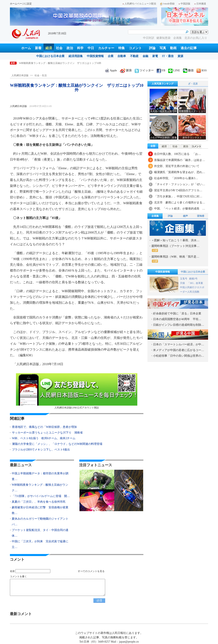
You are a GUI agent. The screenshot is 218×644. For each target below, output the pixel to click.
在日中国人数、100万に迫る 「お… (177, 154)
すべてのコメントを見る (91, 571)
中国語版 (184, 4)
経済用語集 (76, 56)
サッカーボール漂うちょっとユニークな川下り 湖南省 (47, 433)
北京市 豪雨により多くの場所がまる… (180, 203)
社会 (59, 48)
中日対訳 (149, 38)
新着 (38, 48)
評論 (152, 48)
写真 (163, 48)
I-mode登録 (167, 4)
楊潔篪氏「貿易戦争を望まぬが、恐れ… (180, 172)
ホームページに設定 (21, 4)
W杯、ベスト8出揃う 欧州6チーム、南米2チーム (44, 438)
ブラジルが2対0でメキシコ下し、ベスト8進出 (41, 450)
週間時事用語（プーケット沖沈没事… (175, 248)
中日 (91, 48)
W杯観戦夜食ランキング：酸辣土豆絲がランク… (40, 488)
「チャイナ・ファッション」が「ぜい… (180, 184)
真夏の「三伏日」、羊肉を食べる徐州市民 (39, 502)
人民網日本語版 (20, 75)
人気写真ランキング (163, 84)
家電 (155, 56)
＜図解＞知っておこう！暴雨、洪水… (175, 240)
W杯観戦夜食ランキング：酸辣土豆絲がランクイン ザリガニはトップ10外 (60, 63)
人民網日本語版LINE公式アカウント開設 (77, 391)
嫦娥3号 (193, 279)
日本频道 (200, 4)
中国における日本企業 (50, 56)
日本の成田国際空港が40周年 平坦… (177, 319)
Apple (111, 70)
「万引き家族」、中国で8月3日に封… (178, 196)
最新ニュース (21, 465)
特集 (122, 48)
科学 (80, 48)
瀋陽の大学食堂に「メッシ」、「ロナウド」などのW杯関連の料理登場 (57, 444)
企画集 (178, 38)
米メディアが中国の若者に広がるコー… (179, 350)
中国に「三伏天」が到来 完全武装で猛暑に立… (40, 544)
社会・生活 (41, 75)
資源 (180, 56)
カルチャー (106, 48)
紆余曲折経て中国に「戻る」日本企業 (177, 314)
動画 (173, 48)
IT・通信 (168, 56)
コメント (135, 48)
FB (161, 70)
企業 (111, 56)
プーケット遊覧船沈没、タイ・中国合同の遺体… (40, 533)
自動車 (122, 56)
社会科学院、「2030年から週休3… (176, 178)
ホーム (26, 48)
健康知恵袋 (164, 38)
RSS (202, 70)
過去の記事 (189, 48)
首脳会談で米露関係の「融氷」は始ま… (180, 160)
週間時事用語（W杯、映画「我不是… (175, 259)
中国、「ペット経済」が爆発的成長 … (180, 209)
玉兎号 (184, 279)
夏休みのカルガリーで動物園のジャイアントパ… (40, 522)
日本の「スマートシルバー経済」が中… (179, 344)
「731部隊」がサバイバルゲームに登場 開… (41, 496)
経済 (49, 48)
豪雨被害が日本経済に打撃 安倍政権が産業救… (40, 510)
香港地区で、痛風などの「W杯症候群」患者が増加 (44, 427)
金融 (145, 56)
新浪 (126, 70)
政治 (70, 48)
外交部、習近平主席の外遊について (177, 166)
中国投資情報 (95, 56)
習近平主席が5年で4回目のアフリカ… (178, 190)
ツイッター (144, 70)
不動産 (134, 56)
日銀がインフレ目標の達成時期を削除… (179, 325)
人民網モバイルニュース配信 (139, 4)
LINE (174, 70)
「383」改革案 (195, 283)
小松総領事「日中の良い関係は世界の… (179, 356)
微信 (188, 70)
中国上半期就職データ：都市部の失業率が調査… (40, 476)
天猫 (183, 283)
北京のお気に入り (196, 38)
